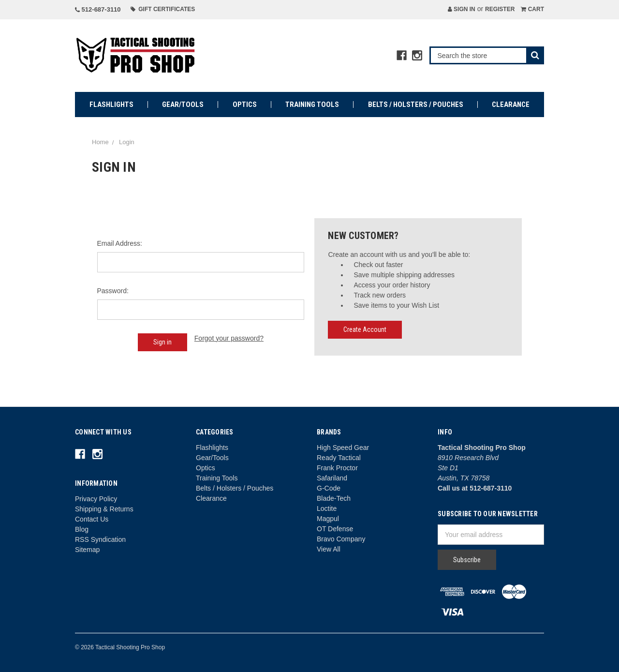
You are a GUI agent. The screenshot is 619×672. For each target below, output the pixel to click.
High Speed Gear (343, 448)
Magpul (328, 519)
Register (500, 9)
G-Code (329, 488)
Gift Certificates (163, 9)
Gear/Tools (183, 105)
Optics (245, 105)
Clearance (511, 105)
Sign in (462, 9)
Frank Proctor (337, 468)
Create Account (365, 329)
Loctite (327, 508)
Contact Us (92, 519)
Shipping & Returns (104, 509)
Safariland (332, 478)
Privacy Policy (96, 499)
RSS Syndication (100, 539)
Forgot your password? (229, 338)
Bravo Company (341, 539)
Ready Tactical (339, 458)
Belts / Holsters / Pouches (416, 105)
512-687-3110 (98, 9)
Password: (113, 291)
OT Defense (335, 529)
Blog (82, 529)
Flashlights (111, 105)
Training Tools (312, 105)
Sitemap (87, 550)
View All (329, 549)
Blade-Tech (334, 498)
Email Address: (120, 243)
